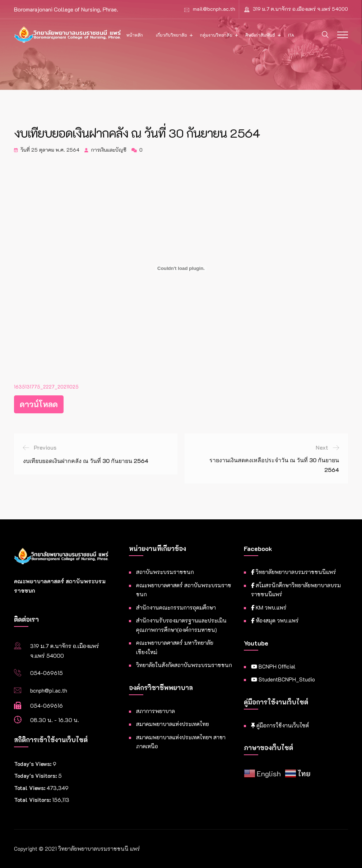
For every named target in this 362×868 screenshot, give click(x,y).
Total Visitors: (33, 800)
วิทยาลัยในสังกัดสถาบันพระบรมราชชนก (184, 665)
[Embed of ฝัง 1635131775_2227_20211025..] (181, 268)
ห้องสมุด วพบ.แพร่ (275, 620)
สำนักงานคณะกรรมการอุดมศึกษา (176, 607)
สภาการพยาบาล (156, 711)
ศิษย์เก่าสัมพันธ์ (260, 35)
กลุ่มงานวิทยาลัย (216, 35)
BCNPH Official (273, 666)
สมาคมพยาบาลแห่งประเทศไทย (173, 724)
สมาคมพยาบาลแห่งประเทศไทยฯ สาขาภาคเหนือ (181, 742)
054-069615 (47, 673)
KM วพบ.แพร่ (269, 607)
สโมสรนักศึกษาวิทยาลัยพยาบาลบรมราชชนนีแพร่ (296, 590)
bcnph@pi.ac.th (49, 690)
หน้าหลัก (135, 35)
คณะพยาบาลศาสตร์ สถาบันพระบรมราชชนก (184, 590)
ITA (291, 35)
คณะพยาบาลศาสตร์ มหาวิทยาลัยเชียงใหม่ (175, 647)
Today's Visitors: (36, 776)
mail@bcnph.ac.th (214, 9)
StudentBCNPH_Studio (283, 679)
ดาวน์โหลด (39, 404)
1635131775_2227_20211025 (46, 387)
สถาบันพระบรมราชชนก (165, 572)
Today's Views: (33, 764)
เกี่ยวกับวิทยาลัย (171, 35)
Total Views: (30, 788)
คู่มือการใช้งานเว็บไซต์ (280, 725)
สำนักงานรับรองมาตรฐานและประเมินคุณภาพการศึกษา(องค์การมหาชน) (181, 625)
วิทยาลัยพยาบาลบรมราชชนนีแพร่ (294, 572)
